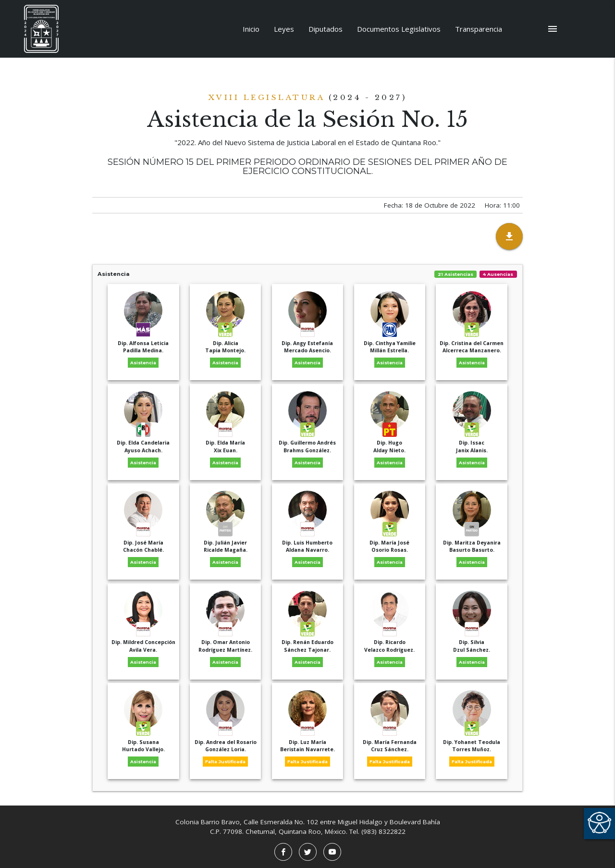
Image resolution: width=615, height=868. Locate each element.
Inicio (251, 29)
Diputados (326, 29)
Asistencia (307, 274)
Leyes (284, 29)
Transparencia (479, 29)
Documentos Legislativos (399, 29)
